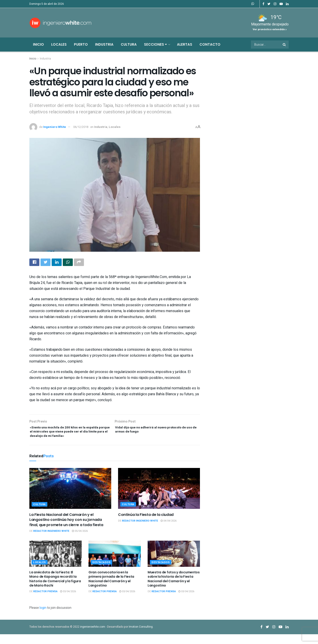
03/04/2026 (68, 601)
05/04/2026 (80, 541)
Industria (104, 44)
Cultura (129, 44)
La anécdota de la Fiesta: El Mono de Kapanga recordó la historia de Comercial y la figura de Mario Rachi (55, 589)
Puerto (81, 44)
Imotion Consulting (141, 637)
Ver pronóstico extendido (270, 29)
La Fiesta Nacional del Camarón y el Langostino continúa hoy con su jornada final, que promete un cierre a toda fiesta (66, 530)
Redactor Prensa (45, 601)
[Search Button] (285, 45)
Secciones (155, 44)
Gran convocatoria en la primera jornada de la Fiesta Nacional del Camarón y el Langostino (111, 589)
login (43, 618)
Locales (59, 44)
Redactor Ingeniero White (51, 541)
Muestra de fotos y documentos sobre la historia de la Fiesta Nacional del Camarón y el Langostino (174, 589)
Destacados (102, 572)
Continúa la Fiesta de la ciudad (146, 524)
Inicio (38, 44)
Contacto (210, 44)
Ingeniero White (55, 127)
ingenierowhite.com (93, 637)
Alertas (185, 44)
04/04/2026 (169, 531)
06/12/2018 (81, 127)
